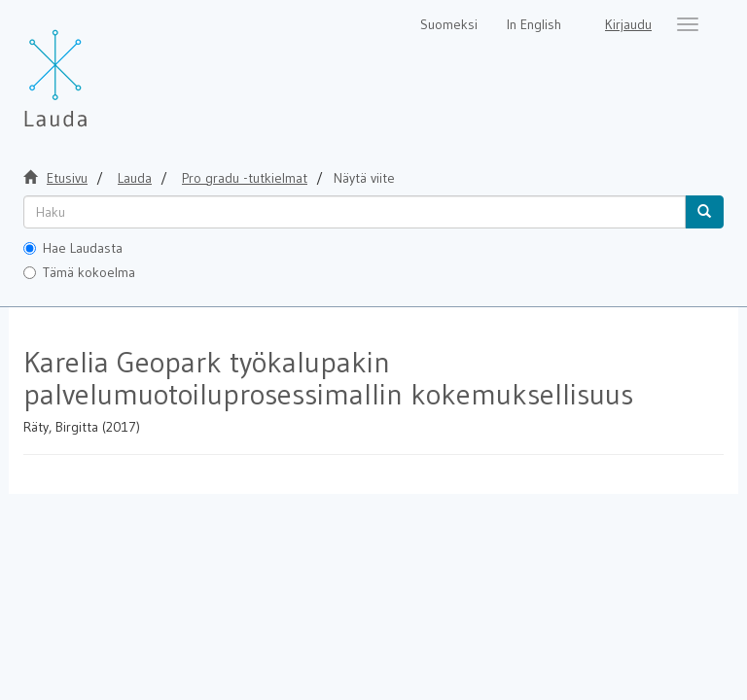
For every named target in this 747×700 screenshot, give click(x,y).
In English (534, 24)
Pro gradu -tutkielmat (245, 178)
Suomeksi (449, 24)
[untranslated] (355, 212)
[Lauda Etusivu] (96, 68)
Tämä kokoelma (79, 272)
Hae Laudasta (73, 248)
